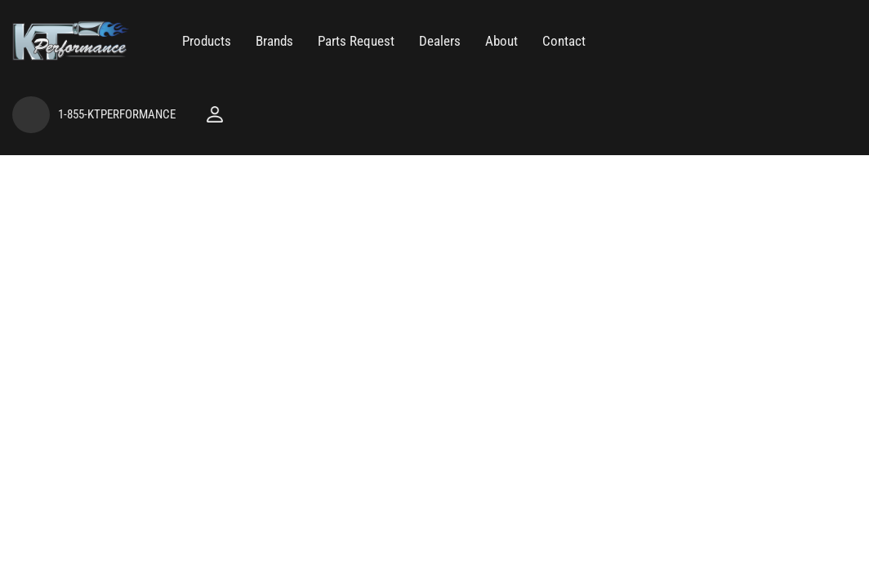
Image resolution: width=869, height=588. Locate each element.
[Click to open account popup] (215, 114)
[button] (207, 41)
